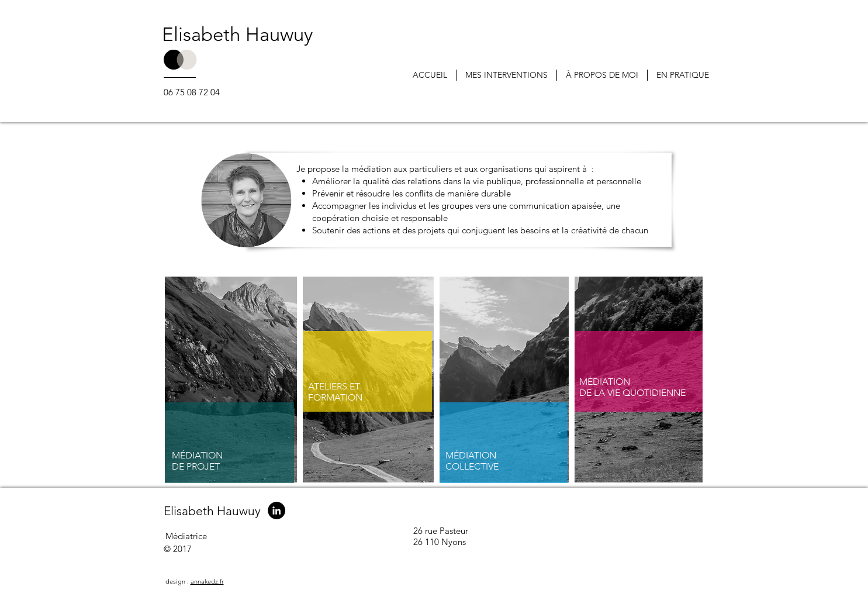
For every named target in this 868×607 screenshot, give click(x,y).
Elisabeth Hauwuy (237, 35)
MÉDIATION (197, 455)
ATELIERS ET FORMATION (335, 392)
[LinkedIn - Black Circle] (276, 511)
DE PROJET (196, 466)
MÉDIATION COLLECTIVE (472, 461)
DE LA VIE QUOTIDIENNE (632, 393)
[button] (506, 75)
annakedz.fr (207, 581)
